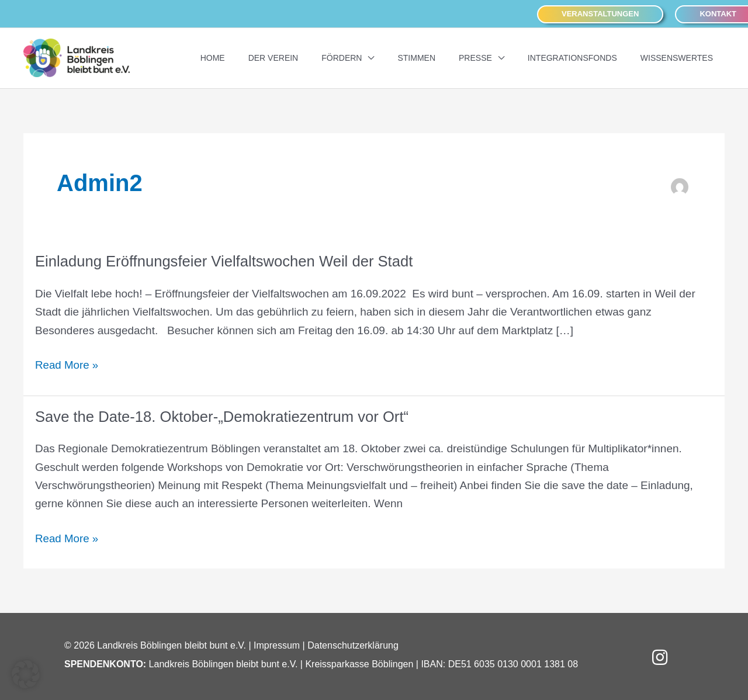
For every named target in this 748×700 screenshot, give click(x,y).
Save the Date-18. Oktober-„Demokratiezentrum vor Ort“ (225, 415)
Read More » (67, 365)
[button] (600, 14)
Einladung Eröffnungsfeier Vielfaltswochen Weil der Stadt (227, 261)
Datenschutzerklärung (353, 644)
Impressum (277, 644)
